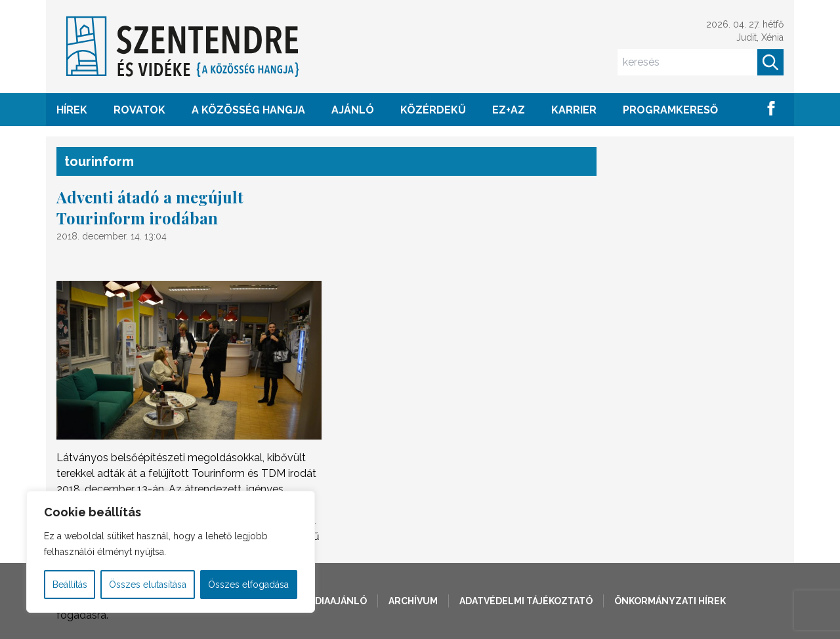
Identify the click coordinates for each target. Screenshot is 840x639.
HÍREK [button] (72, 110)
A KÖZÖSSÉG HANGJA (248, 110)
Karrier (574, 110)
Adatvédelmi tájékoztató (526, 601)
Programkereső (670, 110)
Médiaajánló (334, 601)
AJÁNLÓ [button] (353, 110)
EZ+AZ (509, 110)
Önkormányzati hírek (670, 601)
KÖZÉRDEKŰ (433, 110)
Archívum (413, 601)
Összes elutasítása (148, 585)
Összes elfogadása (248, 585)
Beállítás (70, 585)
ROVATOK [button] (139, 110)
